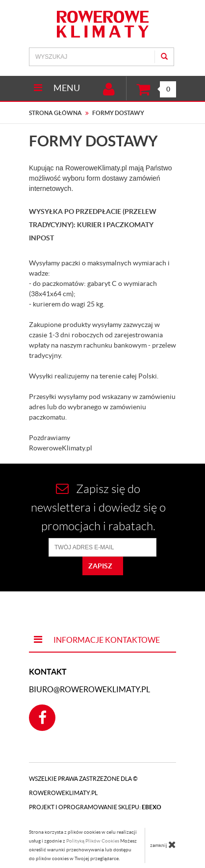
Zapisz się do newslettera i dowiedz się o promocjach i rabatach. (98, 507)
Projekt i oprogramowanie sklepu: (95, 807)
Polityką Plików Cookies (93, 841)
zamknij (163, 845)
